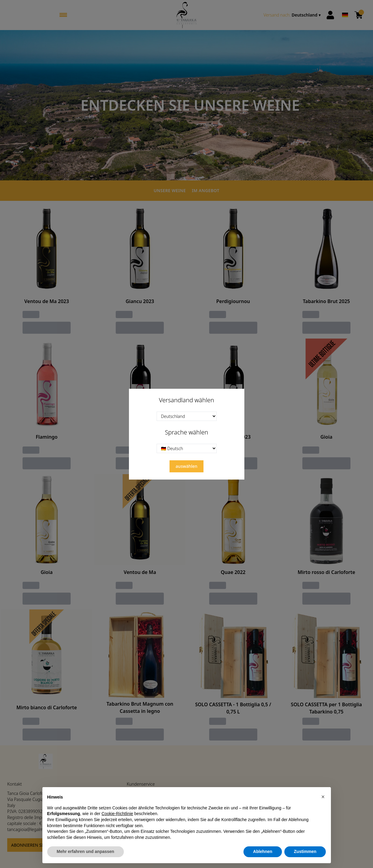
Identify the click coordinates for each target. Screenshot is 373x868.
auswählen (186, 466)
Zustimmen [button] (305, 852)
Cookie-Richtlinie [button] (117, 814)
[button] (323, 797)
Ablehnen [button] (263, 852)
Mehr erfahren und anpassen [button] (86, 852)
